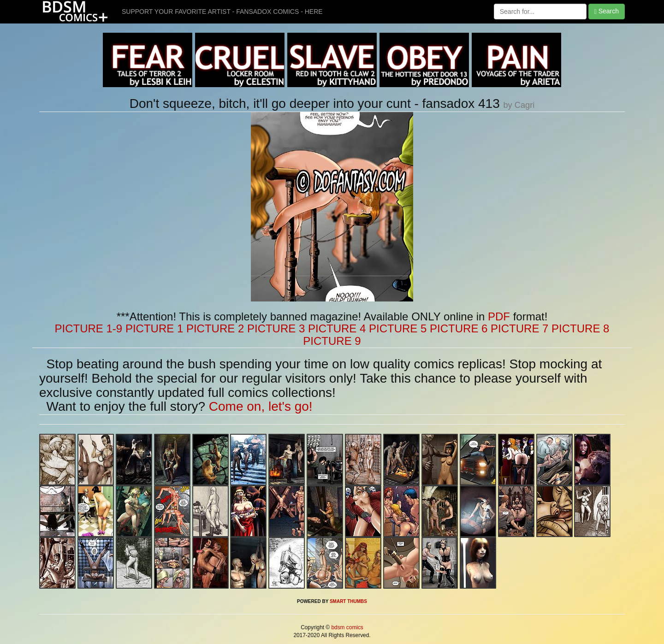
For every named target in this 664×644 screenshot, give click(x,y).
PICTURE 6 (459, 328)
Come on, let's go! (261, 406)
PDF (499, 316)
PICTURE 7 (519, 328)
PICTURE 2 (215, 328)
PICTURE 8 (580, 328)
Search (607, 11)
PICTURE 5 (398, 328)
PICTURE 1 (154, 328)
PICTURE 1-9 (89, 328)
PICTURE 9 (332, 341)
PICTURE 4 (337, 328)
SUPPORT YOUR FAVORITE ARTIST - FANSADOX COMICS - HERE (222, 12)
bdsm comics (347, 627)
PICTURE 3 (276, 328)
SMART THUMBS (348, 601)
